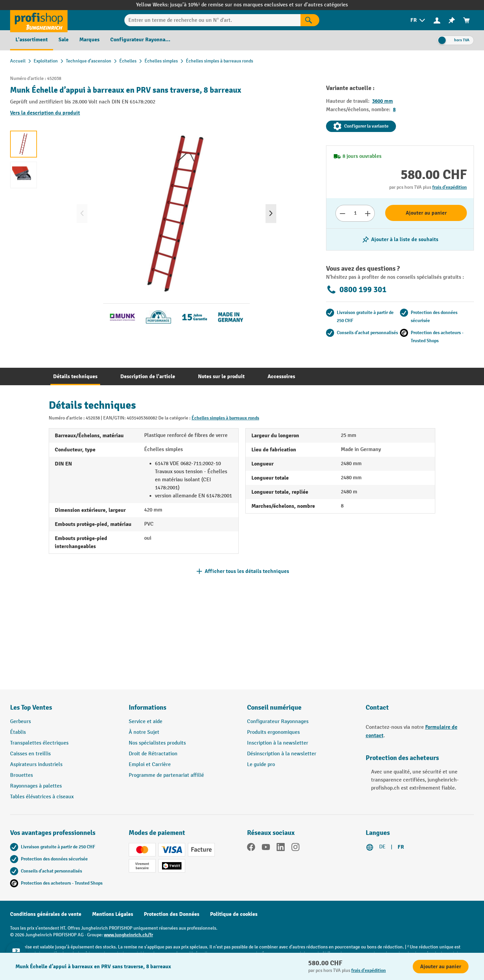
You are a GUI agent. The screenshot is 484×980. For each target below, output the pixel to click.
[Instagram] (295, 848)
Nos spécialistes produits (157, 743)
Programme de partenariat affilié (166, 775)
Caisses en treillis (30, 754)
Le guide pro (261, 765)
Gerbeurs (21, 722)
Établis (18, 732)
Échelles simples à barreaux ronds (225, 418)
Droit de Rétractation (153, 754)
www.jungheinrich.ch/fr (128, 935)
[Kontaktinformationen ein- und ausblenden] (17, 963)
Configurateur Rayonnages (278, 722)
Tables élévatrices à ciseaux (42, 797)
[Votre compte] (437, 20)
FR (401, 847)
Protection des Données (172, 914)
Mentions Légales (113, 914)
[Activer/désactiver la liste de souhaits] (400, 239)
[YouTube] (266, 848)
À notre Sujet (144, 732)
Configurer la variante (361, 126)
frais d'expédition (450, 187)
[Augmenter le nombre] (368, 213)
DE (382, 847)
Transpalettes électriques (39, 743)
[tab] (75, 376)
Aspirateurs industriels (36, 765)
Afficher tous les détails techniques (247, 571)
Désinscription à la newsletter (282, 754)
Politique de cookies (234, 914)
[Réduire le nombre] (342, 213)
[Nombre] (355, 213)
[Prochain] (271, 214)
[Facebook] (251, 848)
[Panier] (467, 20)
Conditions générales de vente (46, 914)
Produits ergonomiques (273, 732)
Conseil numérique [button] (274, 707)
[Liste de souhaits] (452, 20)
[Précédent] (82, 214)
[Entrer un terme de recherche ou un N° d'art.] (212, 20)
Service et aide (146, 722)
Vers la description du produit (45, 113)
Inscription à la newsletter (278, 743)
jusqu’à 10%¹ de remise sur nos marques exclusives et (233, 5)
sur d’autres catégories (321, 5)
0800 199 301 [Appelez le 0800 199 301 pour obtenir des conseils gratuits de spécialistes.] (356, 289)
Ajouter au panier (426, 213)
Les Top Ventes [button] (31, 707)
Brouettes (22, 775)
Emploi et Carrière (150, 765)
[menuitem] (418, 20)
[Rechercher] (310, 20)
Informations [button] (148, 707)
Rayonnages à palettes (36, 786)
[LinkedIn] (281, 848)
